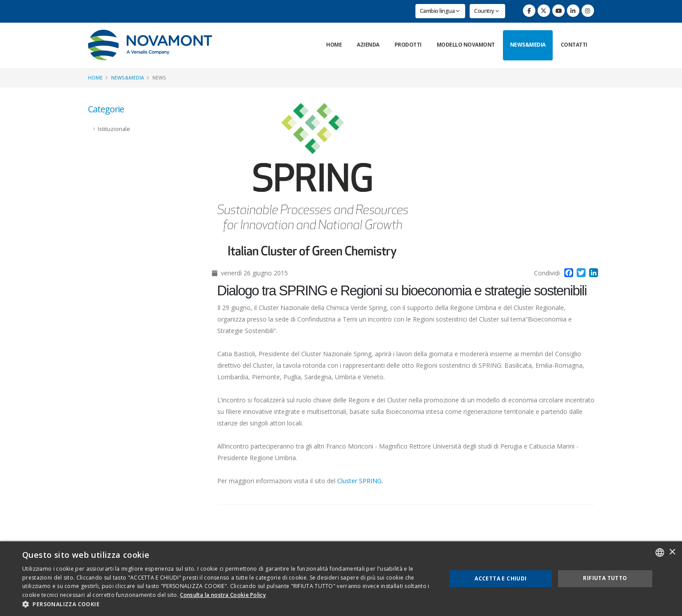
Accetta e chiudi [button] (501, 578)
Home (334, 45)
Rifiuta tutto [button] (605, 578)
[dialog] (341, 579)
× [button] (672, 552)
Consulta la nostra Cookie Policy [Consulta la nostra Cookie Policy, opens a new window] (223, 595)
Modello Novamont (466, 45)
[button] (228, 604)
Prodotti (408, 45)
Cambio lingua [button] (440, 11)
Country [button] (487, 11)
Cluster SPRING (359, 481)
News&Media (528, 45)
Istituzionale (114, 129)
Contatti (574, 45)
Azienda (368, 45)
